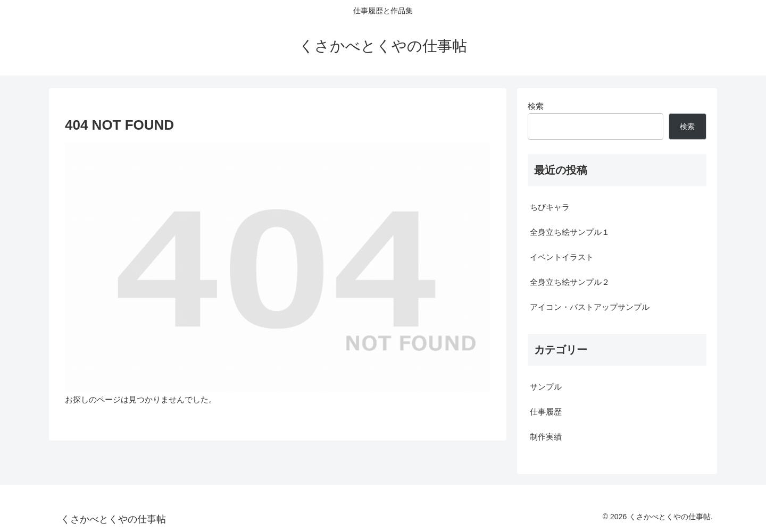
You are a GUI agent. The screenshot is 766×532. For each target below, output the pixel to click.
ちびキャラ (550, 207)
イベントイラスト (562, 257)
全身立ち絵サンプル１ (570, 232)
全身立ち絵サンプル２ (570, 282)
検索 (536, 106)
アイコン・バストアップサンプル (590, 307)
